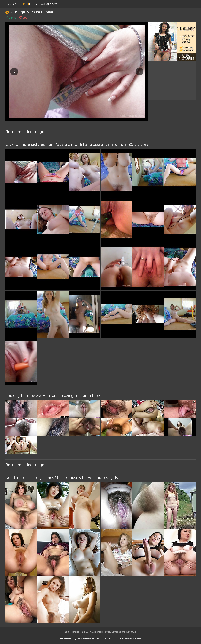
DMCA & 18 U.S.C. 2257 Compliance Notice (119, 639)
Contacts (65, 639)
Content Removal (84, 639)
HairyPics (21, 4)
